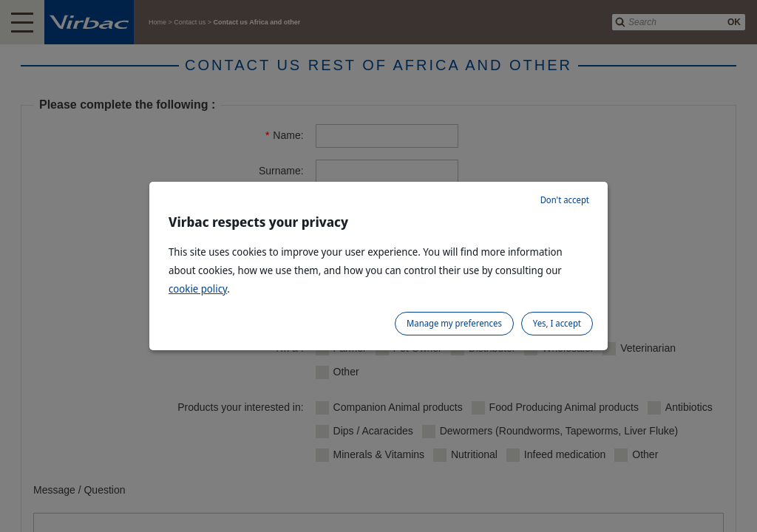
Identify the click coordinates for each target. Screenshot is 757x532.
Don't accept (565, 200)
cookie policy (198, 289)
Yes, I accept (557, 323)
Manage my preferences (454, 323)
